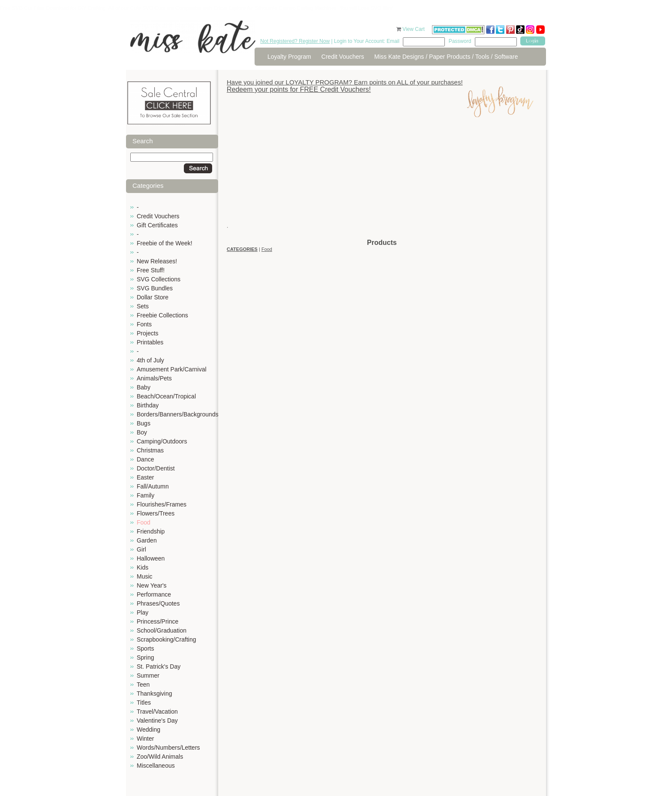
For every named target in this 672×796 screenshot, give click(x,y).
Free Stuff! (151, 270)
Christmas (150, 450)
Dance (145, 459)
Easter (145, 477)
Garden (147, 540)
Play (142, 612)
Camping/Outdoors (162, 441)
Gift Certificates (157, 225)
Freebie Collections (162, 315)
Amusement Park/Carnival (172, 369)
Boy (142, 432)
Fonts (144, 324)
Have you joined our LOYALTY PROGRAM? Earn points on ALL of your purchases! (345, 82)
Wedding (148, 730)
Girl (141, 549)
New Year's (152, 585)
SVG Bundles (155, 288)
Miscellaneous (156, 766)
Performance (154, 594)
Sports (145, 648)
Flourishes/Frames (162, 504)
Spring (145, 657)
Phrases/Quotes (158, 603)
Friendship (151, 531)
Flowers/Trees (156, 513)
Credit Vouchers (343, 57)
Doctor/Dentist (156, 468)
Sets (143, 306)
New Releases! (157, 261)
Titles (144, 703)
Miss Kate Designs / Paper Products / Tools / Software (446, 57)
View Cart (414, 29)
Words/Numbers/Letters (168, 748)
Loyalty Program (289, 57)
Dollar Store (153, 297)
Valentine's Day (157, 721)
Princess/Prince (157, 621)
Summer (148, 675)
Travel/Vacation (157, 712)
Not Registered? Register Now (295, 41)
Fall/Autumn (153, 486)
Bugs (144, 423)
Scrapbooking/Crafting (166, 639)
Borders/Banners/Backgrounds (178, 414)
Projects (148, 333)
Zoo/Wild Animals (160, 757)
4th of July (150, 360)
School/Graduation (162, 630)
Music (145, 576)
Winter (145, 739)
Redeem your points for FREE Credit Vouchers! (299, 89)
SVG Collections (159, 279)
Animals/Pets (154, 378)
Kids (142, 567)
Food (144, 522)
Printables (150, 342)
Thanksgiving (154, 693)
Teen (143, 684)
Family (145, 495)
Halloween (151, 558)
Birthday (148, 405)
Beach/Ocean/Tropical (166, 396)
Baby (144, 387)
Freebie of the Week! (165, 243)
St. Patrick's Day (159, 666)
